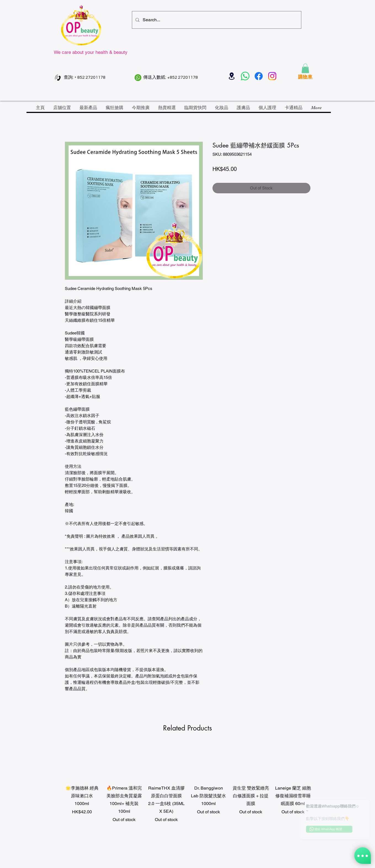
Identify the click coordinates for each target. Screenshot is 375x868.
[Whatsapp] (245, 76)
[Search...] (216, 20)
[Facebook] (259, 76)
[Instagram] (272, 76)
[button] (305, 68)
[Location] (232, 76)
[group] (188, 795)
